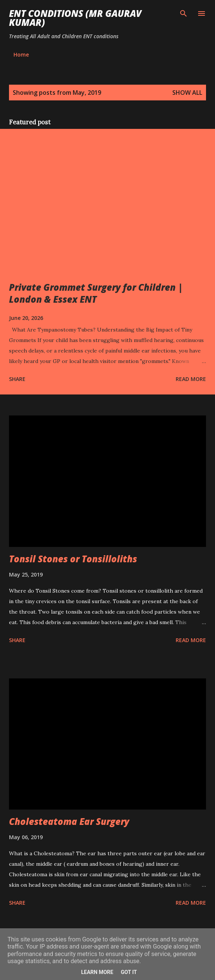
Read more (191, 379)
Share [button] (17, 379)
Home (21, 55)
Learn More (97, 972)
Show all (187, 93)
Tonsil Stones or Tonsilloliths (73, 559)
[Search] (184, 13)
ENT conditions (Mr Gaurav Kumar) (75, 18)
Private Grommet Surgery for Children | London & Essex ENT (96, 293)
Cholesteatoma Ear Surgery (69, 821)
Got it (129, 972)
